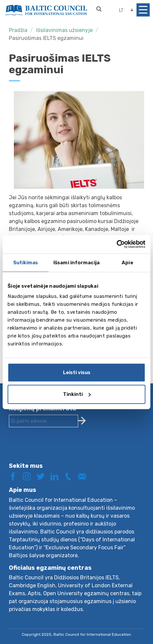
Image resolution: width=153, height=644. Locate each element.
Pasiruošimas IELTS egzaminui (46, 38)
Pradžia (18, 30)
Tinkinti (77, 394)
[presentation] (59, 450)
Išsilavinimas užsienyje (64, 30)
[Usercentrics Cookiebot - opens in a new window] (117, 244)
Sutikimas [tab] (26, 263)
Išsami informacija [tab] (76, 263)
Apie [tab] (127, 263)
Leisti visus (77, 372)
